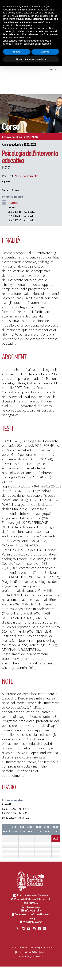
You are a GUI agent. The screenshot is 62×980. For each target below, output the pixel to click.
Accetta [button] (45, 52)
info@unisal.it (33, 911)
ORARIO (13, 203)
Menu (51, 69)
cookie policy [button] (25, 25)
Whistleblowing (33, 922)
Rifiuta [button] (17, 52)
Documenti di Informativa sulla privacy (33, 916)
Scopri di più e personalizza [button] (31, 59)
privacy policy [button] (15, 13)
